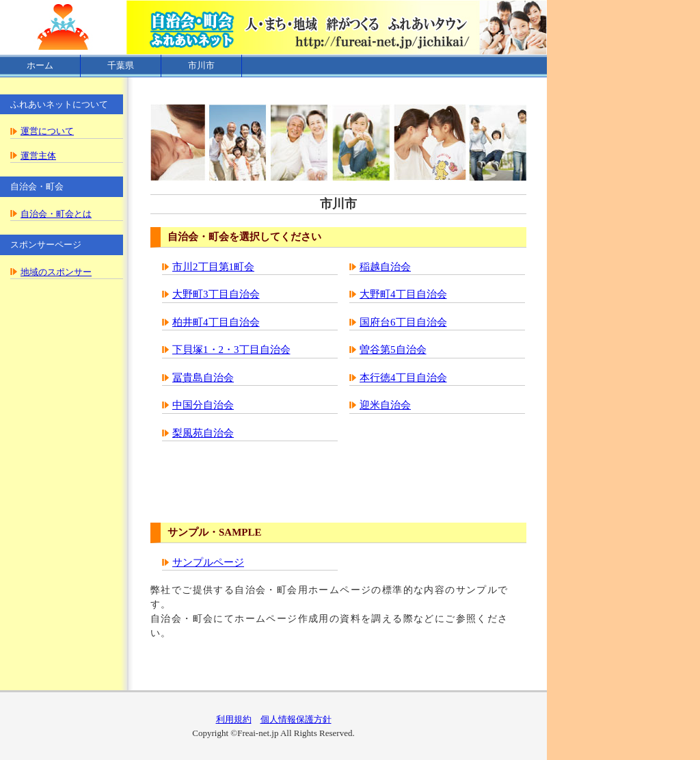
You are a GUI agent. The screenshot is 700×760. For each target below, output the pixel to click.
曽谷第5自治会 (393, 350)
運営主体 (38, 156)
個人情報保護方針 (296, 719)
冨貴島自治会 (203, 378)
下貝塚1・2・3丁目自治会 (231, 350)
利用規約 (234, 719)
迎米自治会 (385, 405)
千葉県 (121, 65)
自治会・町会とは (56, 214)
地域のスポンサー (56, 272)
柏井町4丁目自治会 (216, 322)
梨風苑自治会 (203, 433)
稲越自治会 (385, 267)
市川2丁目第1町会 (213, 267)
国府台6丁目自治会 (403, 322)
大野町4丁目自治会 (403, 294)
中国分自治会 (203, 405)
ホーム (40, 65)
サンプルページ (208, 562)
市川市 (201, 65)
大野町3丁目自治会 (216, 294)
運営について (47, 131)
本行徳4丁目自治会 (403, 378)
